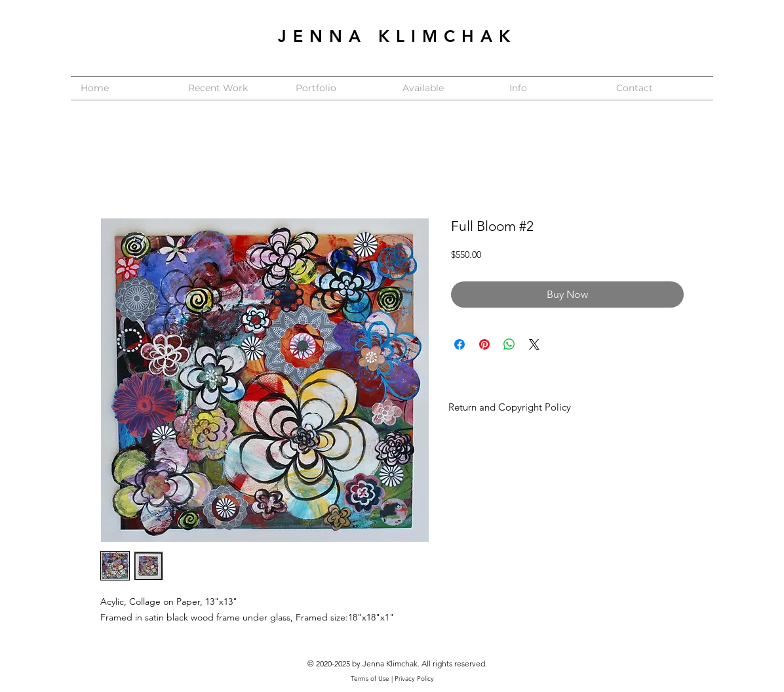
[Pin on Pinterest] (484, 344)
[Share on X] (534, 344)
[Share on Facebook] (460, 344)
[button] (339, 88)
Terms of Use (370, 679)
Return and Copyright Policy (510, 407)
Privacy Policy (414, 679)
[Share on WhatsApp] (509, 344)
